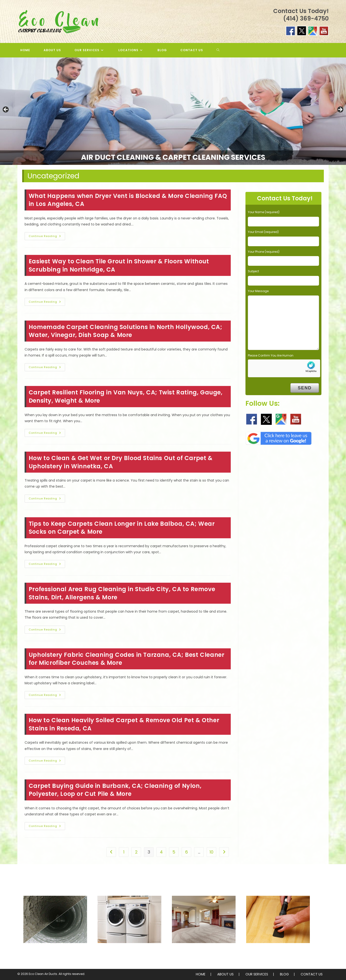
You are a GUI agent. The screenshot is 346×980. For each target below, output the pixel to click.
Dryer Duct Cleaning (129, 953)
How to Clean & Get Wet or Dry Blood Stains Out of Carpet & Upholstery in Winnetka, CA (121, 462)
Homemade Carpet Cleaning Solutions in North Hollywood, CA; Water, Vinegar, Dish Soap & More (126, 331)
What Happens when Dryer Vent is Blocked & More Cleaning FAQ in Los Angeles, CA (128, 200)
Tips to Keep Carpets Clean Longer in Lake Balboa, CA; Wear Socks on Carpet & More (122, 528)
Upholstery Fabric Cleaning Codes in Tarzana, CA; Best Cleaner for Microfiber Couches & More (127, 659)
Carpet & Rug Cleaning (204, 953)
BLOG (284, 974)
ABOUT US (225, 974)
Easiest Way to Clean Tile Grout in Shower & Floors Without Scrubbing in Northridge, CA (119, 265)
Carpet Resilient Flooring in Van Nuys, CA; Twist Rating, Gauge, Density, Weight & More (126, 396)
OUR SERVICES (257, 974)
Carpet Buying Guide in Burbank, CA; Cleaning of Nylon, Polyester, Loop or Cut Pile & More (115, 790)
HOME (201, 974)
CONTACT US (312, 974)
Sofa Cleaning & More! (278, 953)
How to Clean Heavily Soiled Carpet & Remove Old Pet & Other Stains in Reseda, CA (124, 724)
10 (211, 852)
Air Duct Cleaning (55, 953)
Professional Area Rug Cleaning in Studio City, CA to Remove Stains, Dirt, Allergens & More (122, 593)
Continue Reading (47, 237)
